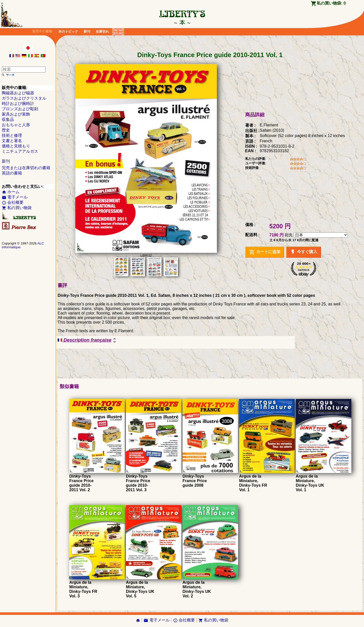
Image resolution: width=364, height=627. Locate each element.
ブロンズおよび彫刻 (20, 109)
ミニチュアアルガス (20, 151)
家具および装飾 (16, 114)
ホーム (11, 192)
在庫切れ (102, 31)
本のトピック (68, 31)
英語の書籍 (12, 173)
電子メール (15, 197)
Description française (88, 340)
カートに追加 (265, 252)
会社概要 (13, 202)
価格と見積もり (16, 146)
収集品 (8, 119)
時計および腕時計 (18, 104)
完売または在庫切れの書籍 (26, 168)
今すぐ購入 (304, 252)
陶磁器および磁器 (18, 93)
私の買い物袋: (331, 3)
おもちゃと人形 (16, 125)
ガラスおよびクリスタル (24, 98)
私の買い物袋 (17, 208)
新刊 (87, 31)
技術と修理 (12, 135)
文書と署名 (12, 141)
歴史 (6, 130)
